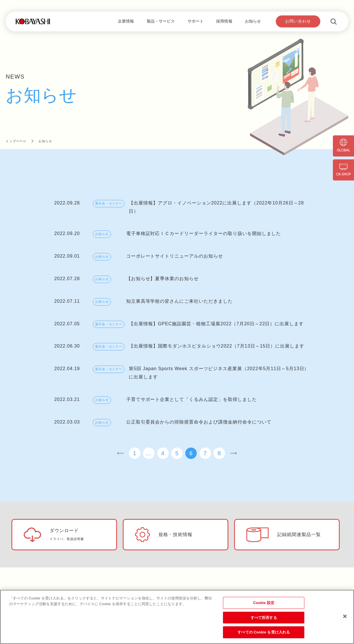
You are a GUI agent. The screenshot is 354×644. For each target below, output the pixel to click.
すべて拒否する (264, 618)
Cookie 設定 (264, 603)
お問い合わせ (298, 21)
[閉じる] (345, 616)
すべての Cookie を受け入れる (264, 632)
